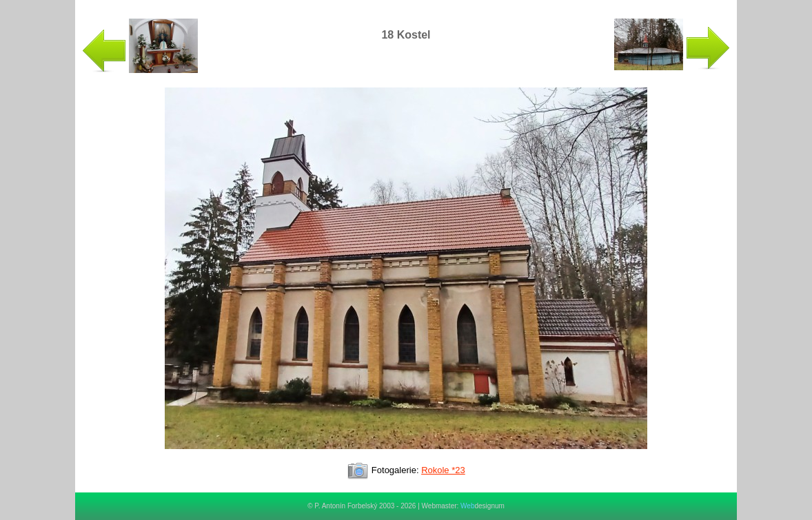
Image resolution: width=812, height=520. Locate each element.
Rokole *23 (443, 470)
